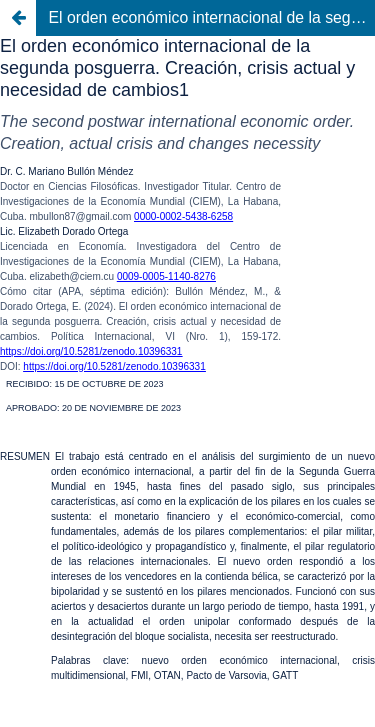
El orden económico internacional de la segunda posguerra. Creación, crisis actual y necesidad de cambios (212, 17)
